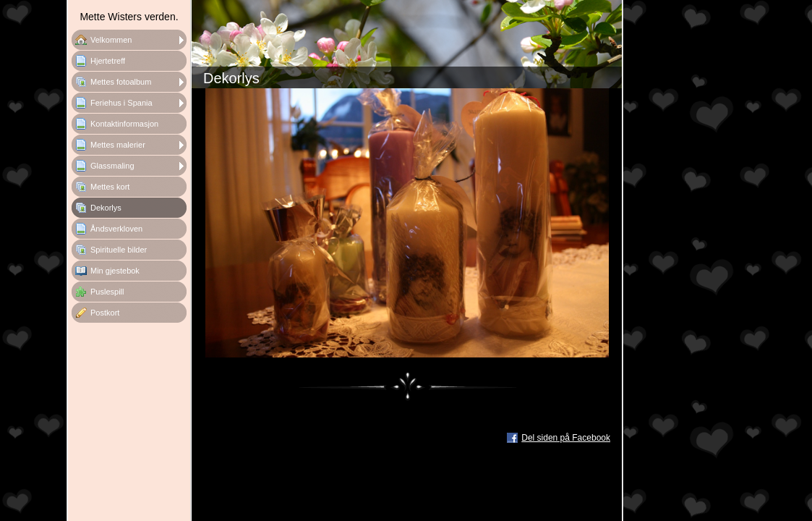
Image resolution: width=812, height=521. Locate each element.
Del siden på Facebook (566, 438)
